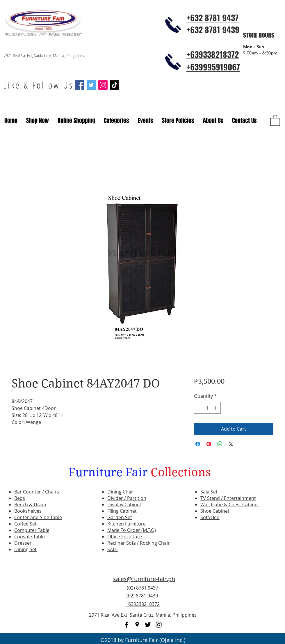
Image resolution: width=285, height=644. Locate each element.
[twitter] (148, 625)
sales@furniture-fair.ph (144, 579)
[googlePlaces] (137, 625)
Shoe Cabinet (215, 511)
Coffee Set (25, 524)
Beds (20, 498)
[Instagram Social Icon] (103, 85)
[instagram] (159, 625)
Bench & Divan (30, 505)
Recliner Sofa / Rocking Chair (139, 543)
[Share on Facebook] (198, 444)
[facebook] (126, 625)
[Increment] (216, 408)
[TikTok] (115, 85)
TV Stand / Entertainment (228, 498)
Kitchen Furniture (127, 524)
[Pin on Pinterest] (209, 444)
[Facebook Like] (246, 599)
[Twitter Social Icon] (91, 85)
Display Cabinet (124, 505)
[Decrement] (199, 408)
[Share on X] (231, 444)
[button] (146, 121)
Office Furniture (125, 537)
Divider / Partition (127, 498)
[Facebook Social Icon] (80, 85)
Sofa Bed (210, 517)
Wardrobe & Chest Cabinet (230, 505)
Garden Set (120, 517)
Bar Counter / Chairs (37, 492)
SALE (113, 549)
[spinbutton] (207, 408)
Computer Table (32, 530)
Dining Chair (121, 492)
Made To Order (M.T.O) (132, 530)
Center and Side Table (38, 517)
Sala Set (209, 492)
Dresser (23, 543)
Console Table (30, 537)
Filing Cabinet (122, 511)
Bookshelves (28, 511)
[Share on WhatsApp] (220, 444)
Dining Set (25, 549)
